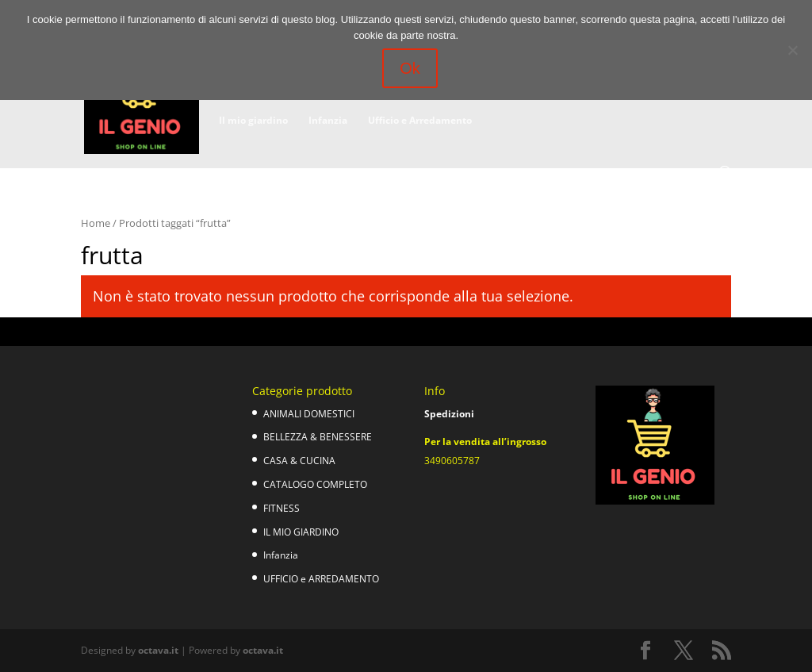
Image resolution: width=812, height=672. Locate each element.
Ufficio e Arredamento (420, 121)
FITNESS (282, 508)
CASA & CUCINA (299, 461)
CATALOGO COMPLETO (315, 484)
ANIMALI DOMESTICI (309, 414)
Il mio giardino (253, 121)
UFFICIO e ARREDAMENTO (321, 579)
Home (96, 223)
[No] (792, 50)
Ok (410, 68)
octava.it (158, 650)
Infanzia (328, 121)
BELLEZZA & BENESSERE (318, 437)
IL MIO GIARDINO (301, 532)
